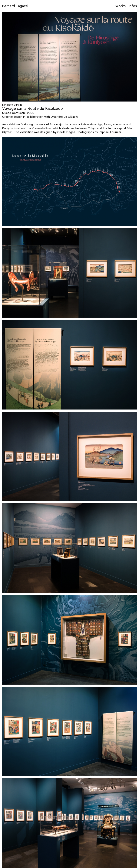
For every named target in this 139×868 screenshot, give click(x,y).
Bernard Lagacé (15, 7)
